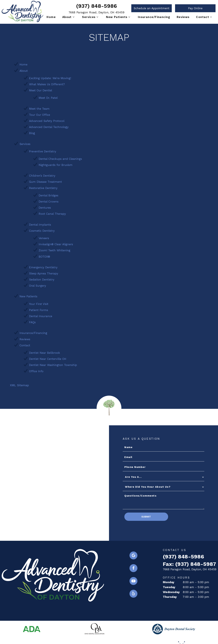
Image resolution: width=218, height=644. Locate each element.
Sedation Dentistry (42, 279)
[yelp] (133, 593)
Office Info (36, 370)
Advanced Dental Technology (49, 126)
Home (51, 17)
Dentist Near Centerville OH (48, 358)
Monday (169, 581)
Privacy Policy (113, 635)
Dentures (45, 207)
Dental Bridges (48, 194)
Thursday (170, 596)
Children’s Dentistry (42, 175)
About (69, 17)
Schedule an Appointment (152, 8)
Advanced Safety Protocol (47, 120)
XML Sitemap (19, 384)
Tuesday (169, 586)
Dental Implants (40, 224)
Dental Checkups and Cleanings (60, 158)
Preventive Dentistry (43, 150)
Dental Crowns (49, 201)
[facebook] (133, 567)
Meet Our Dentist (41, 89)
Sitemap (93, 635)
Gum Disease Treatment (45, 181)
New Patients (119, 17)
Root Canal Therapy (52, 213)
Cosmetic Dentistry (42, 230)
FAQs (32, 321)
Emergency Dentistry (43, 266)
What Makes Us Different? (47, 83)
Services (91, 17)
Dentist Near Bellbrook (45, 352)
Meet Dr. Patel (48, 97)
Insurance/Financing (154, 17)
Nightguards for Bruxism (56, 164)
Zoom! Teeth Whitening (54, 249)
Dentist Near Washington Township (53, 364)
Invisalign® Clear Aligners (56, 243)
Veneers (44, 237)
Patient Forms (39, 309)
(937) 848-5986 (97, 6)
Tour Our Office (40, 114)
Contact (205, 17)
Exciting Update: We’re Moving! (50, 77)
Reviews (183, 17)
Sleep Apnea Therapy (44, 272)
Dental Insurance (41, 315)
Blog (32, 132)
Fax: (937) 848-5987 (189, 563)
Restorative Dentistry (43, 187)
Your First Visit (39, 303)
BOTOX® (44, 256)
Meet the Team (39, 108)
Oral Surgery (38, 285)
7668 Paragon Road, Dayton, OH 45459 (96, 12)
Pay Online (195, 8)
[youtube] (133, 580)
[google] (133, 554)
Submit (145, 516)
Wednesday (171, 591)
